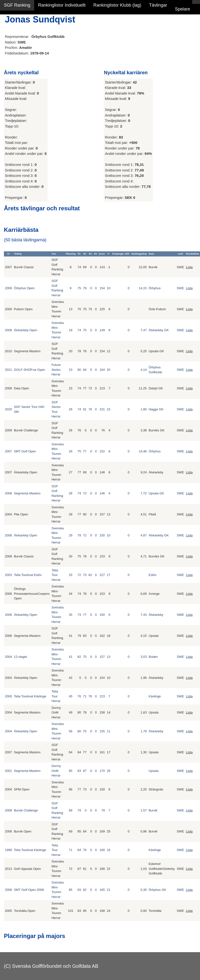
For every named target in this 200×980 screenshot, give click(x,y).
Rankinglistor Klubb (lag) (117, 5)
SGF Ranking (17, 5)
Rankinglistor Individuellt (62, 5)
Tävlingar (158, 5)
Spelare (182, 9)
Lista (189, 267)
